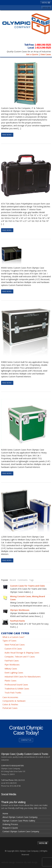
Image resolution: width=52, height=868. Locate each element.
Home (5, 813)
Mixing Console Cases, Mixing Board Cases (28, 598)
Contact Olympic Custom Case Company (21, 831)
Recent (13, 580)
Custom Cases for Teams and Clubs (27, 586)
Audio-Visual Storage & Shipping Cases (22, 653)
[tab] (5, 580)
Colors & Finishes (10, 704)
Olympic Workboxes (20, 610)
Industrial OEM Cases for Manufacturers (23, 677)
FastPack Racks (17, 621)
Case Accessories (10, 697)
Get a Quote (32, 54)
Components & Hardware (14, 701)
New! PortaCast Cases (15, 645)
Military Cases (11, 669)
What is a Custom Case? (13, 637)
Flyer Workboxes (12, 665)
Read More (7, 135)
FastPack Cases (12, 661)
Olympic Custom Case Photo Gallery (19, 821)
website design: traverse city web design (19, 862)
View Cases (46, 54)
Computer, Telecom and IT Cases (20, 657)
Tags (31, 580)
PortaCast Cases (10, 708)
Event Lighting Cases (14, 673)
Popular (5, 580)
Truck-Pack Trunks (13, 693)
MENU (46, 3)
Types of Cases (9, 641)
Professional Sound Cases (16, 685)
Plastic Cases (10, 681)
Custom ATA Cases (13, 649)
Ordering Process (10, 824)
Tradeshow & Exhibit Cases (17, 689)
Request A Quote (10, 828)
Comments (23, 580)
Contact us (26, 740)
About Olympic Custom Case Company (20, 817)
